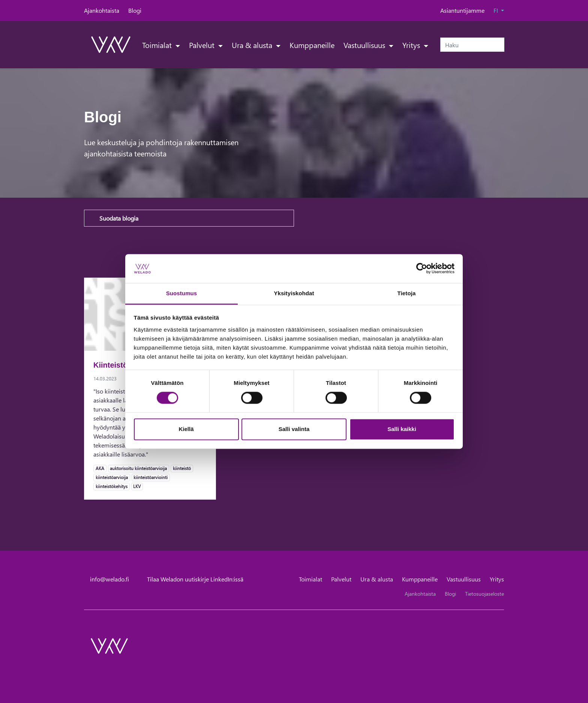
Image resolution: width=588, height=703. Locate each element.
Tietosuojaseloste (484, 594)
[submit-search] (499, 45)
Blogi (135, 10)
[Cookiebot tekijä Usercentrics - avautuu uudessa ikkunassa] (422, 269)
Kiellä (186, 429)
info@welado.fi (109, 579)
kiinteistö (182, 468)
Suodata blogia (119, 218)
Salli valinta (294, 429)
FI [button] (496, 10)
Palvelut (203, 45)
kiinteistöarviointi (150, 477)
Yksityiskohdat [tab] (294, 293)
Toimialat (158, 45)
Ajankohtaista (102, 10)
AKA (100, 468)
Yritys (412, 45)
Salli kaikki (402, 429)
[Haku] (472, 45)
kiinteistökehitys (111, 486)
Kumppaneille (312, 45)
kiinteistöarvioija (112, 477)
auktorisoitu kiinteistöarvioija (138, 468)
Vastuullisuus (365, 45)
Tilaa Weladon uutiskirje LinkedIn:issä (195, 579)
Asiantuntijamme (462, 10)
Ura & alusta (253, 45)
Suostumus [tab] (182, 293)
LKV (137, 486)
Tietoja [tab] (407, 293)
